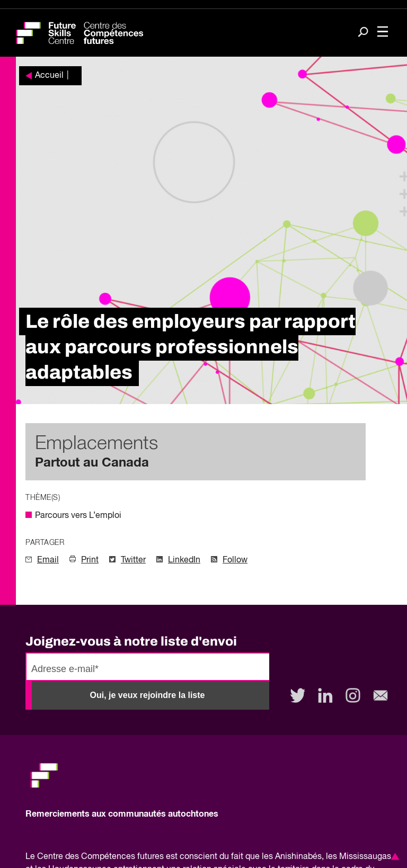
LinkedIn (184, 560)
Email (48, 560)
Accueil (49, 76)
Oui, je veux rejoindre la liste (148, 695)
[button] (393, 856)
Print (90, 560)
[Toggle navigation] (383, 33)
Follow (235, 560)
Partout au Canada (92, 463)
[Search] (363, 33)
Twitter (133, 560)
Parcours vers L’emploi (78, 516)
